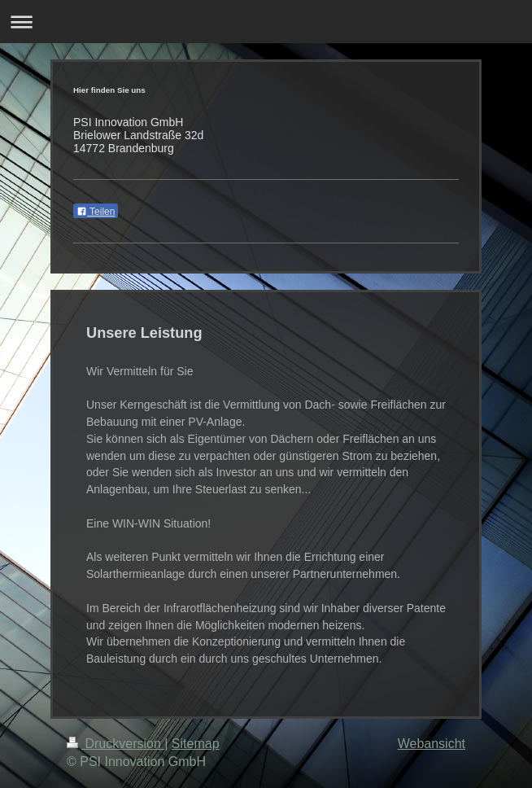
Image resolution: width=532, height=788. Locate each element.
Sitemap (196, 744)
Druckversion (116, 744)
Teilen (96, 212)
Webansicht (432, 744)
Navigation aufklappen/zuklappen (266, 22)
